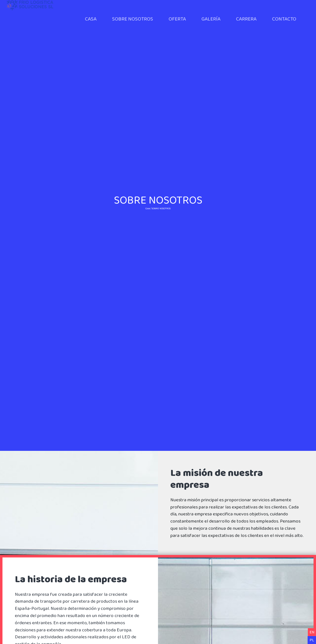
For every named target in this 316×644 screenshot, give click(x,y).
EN (312, 632)
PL (312, 640)
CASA (91, 19)
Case (148, 208)
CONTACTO (284, 19)
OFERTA (177, 19)
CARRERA (246, 19)
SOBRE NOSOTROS (133, 19)
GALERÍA (211, 19)
